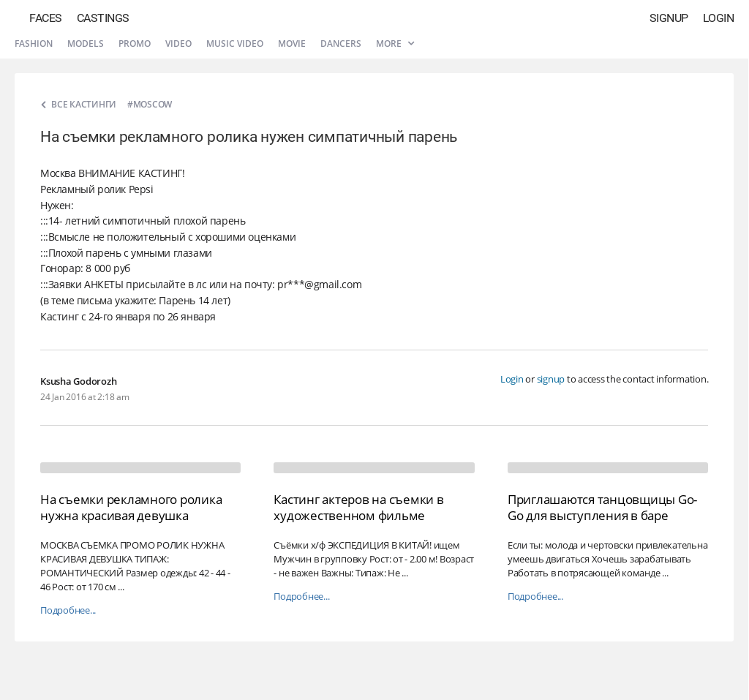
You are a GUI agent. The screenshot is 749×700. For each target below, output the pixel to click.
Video (178, 44)
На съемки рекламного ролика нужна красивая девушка (131, 507)
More (395, 44)
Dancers (341, 44)
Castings (103, 18)
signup (551, 379)
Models (86, 44)
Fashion (34, 44)
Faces (46, 18)
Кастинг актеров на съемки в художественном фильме (358, 507)
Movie (292, 44)
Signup (669, 18)
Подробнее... (68, 610)
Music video (235, 44)
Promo (135, 44)
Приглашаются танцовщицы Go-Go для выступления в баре (602, 507)
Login (719, 18)
